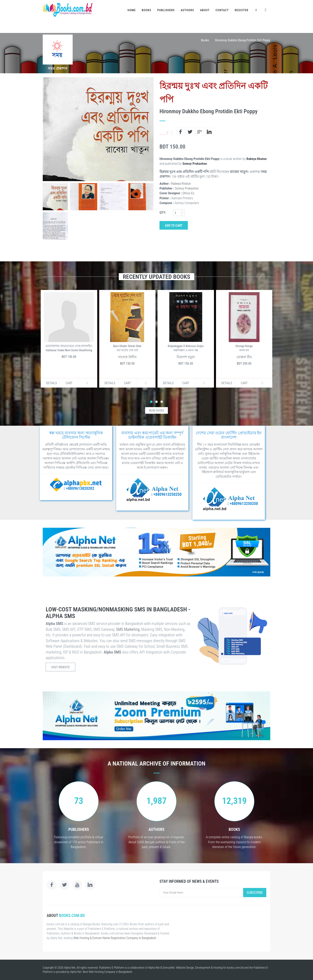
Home (132, 10)
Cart (69, 383)
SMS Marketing (128, 629)
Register (242, 10)
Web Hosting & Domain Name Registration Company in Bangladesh (115, 938)
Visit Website (60, 667)
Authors (187, 10)
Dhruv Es (188, 193)
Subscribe (255, 892)
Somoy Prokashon (195, 164)
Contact (222, 10)
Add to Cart (174, 226)
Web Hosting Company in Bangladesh (110, 972)
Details (52, 383)
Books (147, 10)
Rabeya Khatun (257, 159)
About (205, 10)
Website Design (185, 968)
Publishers (166, 10)
